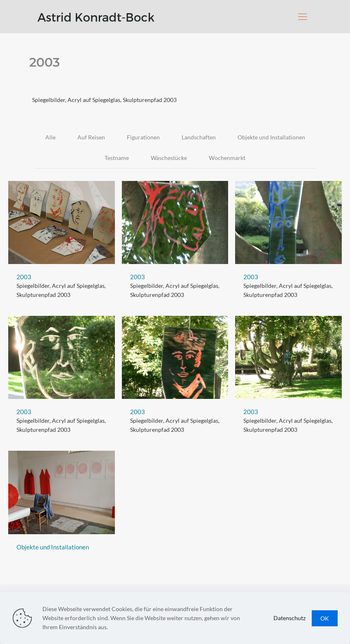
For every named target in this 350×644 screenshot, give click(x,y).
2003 (24, 277)
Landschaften (199, 137)
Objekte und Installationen (271, 137)
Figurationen (143, 137)
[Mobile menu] (303, 16)
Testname (117, 158)
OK (325, 618)
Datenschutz (289, 618)
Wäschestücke (169, 158)
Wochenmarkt (227, 158)
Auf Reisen (91, 137)
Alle (50, 137)
